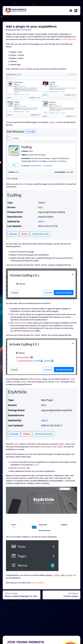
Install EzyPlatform (68, 39)
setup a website (38, 583)
